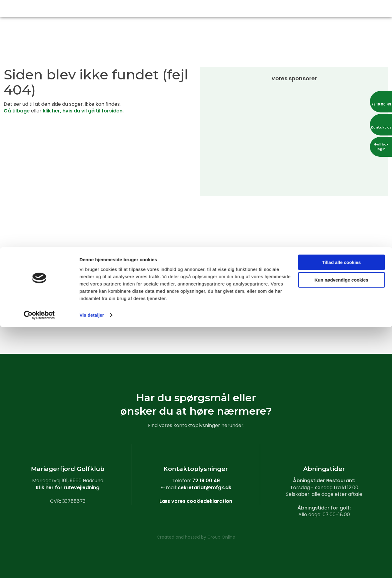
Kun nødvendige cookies (341, 531)
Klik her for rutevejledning (68, 488)
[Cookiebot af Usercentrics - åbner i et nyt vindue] (39, 566)
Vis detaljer (92, 566)
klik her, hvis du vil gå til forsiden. (83, 111)
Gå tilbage (17, 111)
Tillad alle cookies (341, 513)
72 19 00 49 (206, 481)
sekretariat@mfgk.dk (205, 488)
